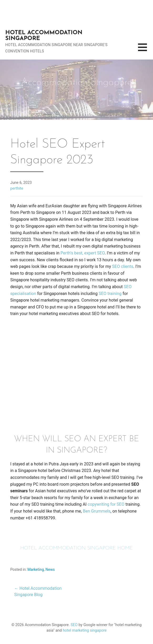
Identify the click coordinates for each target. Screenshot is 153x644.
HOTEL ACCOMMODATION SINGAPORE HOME (77, 548)
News (50, 569)
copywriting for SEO (106, 504)
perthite (17, 188)
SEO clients (123, 266)
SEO (74, 625)
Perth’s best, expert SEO (83, 253)
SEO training (110, 294)
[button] (146, 50)
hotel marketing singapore (85, 630)
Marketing (36, 569)
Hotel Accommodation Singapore (44, 36)
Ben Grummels (97, 511)
